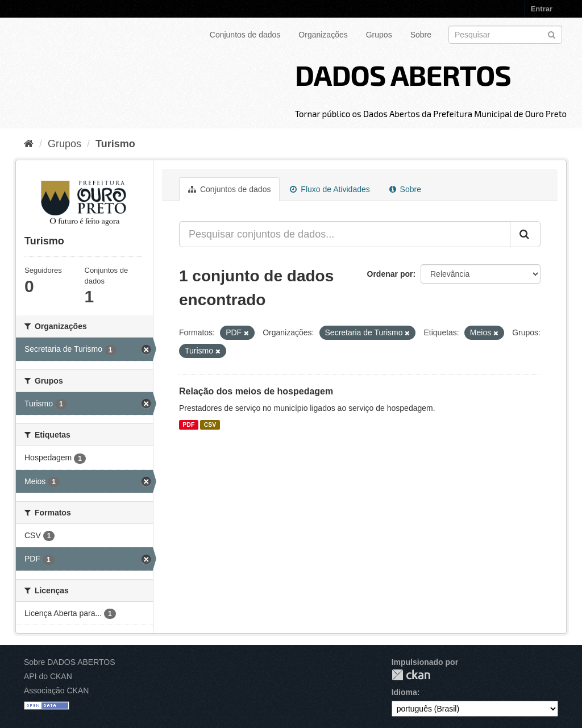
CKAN (411, 675)
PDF (188, 425)
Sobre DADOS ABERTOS (70, 662)
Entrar (542, 9)
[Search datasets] (505, 35)
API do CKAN (48, 676)
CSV (210, 425)
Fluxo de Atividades (330, 189)
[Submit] (552, 34)
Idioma (404, 692)
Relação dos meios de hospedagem (256, 391)
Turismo (115, 144)
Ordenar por (390, 274)
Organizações (323, 35)
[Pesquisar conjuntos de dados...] (345, 234)
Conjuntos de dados (245, 35)
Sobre (421, 35)
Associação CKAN (56, 690)
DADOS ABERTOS (403, 74)
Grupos (379, 35)
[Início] (29, 144)
